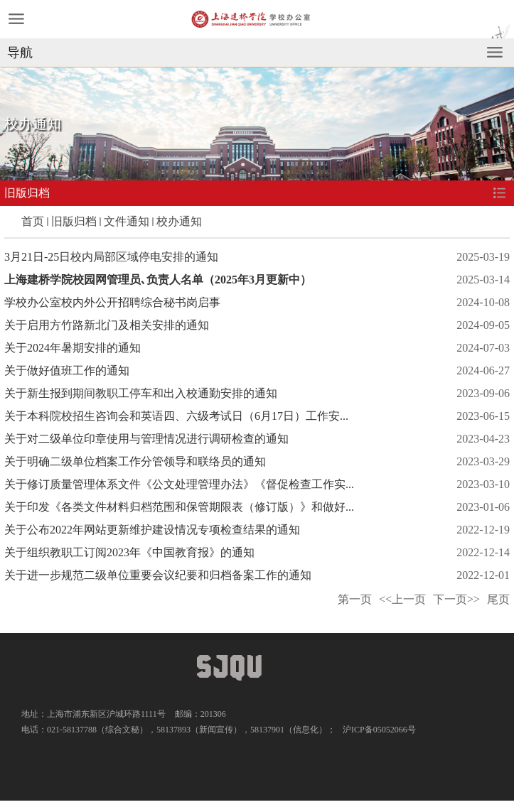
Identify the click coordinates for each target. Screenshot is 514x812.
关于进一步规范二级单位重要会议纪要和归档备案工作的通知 (158, 575)
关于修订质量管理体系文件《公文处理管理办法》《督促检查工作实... (179, 484)
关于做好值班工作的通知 (67, 370)
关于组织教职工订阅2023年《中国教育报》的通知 (129, 552)
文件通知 (127, 221)
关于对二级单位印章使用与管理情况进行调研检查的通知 (146, 439)
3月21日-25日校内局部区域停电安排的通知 (111, 257)
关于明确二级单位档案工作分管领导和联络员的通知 (135, 461)
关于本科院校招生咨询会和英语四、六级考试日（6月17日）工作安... (176, 416)
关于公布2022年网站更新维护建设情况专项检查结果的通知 (152, 530)
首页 (33, 221)
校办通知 (179, 221)
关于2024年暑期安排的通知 (73, 348)
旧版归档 (74, 221)
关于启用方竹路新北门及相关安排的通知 (107, 325)
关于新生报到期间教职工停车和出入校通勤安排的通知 (141, 393)
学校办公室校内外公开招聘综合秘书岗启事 (112, 302)
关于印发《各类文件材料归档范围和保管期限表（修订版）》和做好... (179, 507)
